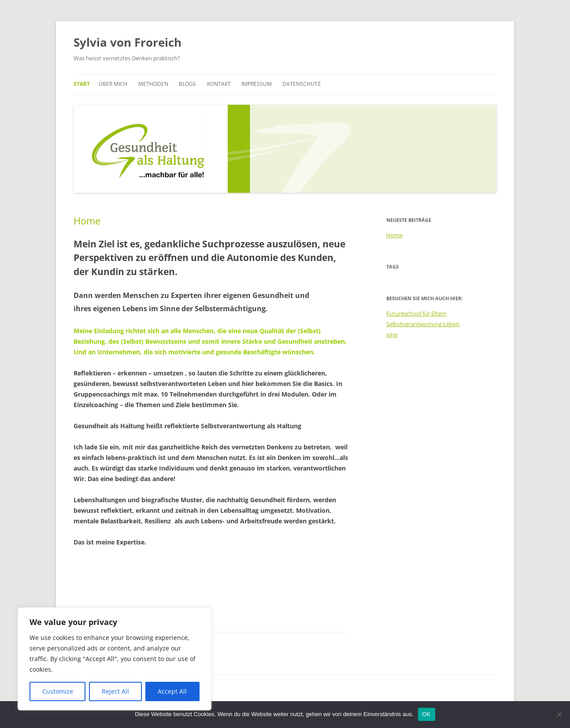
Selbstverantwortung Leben (423, 324)
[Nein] (559, 714)
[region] (115, 659)
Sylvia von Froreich (128, 42)
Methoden (153, 84)
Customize (58, 691)
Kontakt (219, 84)
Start (82, 84)
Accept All (172, 691)
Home (87, 221)
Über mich (113, 84)
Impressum (257, 84)
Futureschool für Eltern (416, 313)
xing (392, 335)
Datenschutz (302, 84)
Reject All (115, 691)
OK (427, 714)
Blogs (187, 84)
